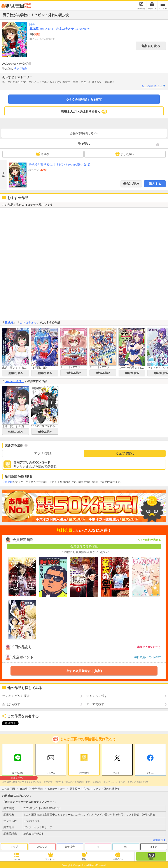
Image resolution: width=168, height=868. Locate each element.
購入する (155, 184)
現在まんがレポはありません (84, 112)
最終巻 (42, 154)
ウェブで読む (125, 453)
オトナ (154, 845)
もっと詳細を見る (154, 86)
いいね (150, 772)
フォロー (117, 772)
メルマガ (51, 772)
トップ (14, 845)
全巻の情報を (84, 133)
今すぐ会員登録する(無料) (84, 671)
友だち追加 (18, 772)
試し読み (133, 184)
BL (126, 845)
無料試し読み (151, 46)
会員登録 (7, 482)
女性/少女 (42, 845)
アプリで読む (43, 453)
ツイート (8, 723)
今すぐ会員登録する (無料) (84, 100)
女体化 (9, 68)
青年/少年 (70, 845)
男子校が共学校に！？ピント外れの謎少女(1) (59, 164)
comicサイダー (14, 381)
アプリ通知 (84, 772)
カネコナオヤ (74, 29)
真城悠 (42, 29)
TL (98, 845)
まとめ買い (124, 154)
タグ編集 (22, 68)
